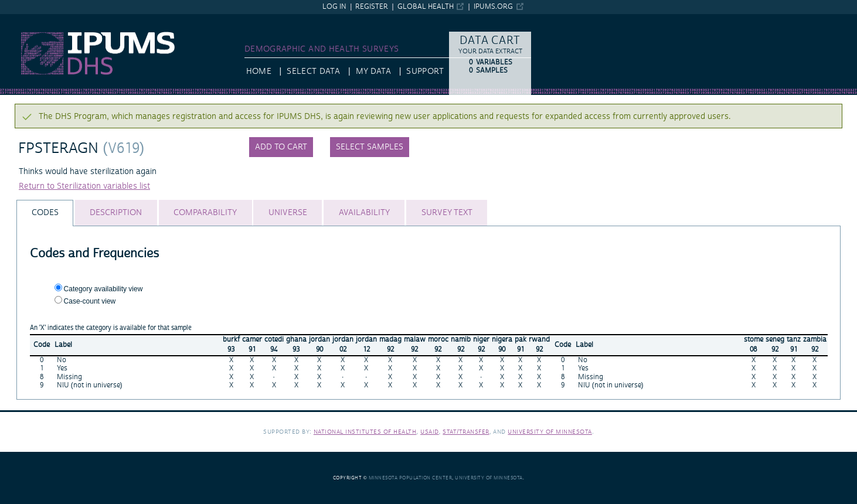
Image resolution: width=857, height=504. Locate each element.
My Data (373, 71)
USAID (430, 432)
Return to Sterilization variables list (84, 186)
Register (372, 7)
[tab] (45, 213)
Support (425, 71)
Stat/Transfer (466, 432)
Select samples (370, 147)
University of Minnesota (550, 432)
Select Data (313, 71)
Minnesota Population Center (411, 478)
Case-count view (90, 301)
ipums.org (493, 7)
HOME (259, 71)
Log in (334, 7)
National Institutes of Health (365, 432)
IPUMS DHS (22, 19)
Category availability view (103, 289)
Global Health (426, 7)
